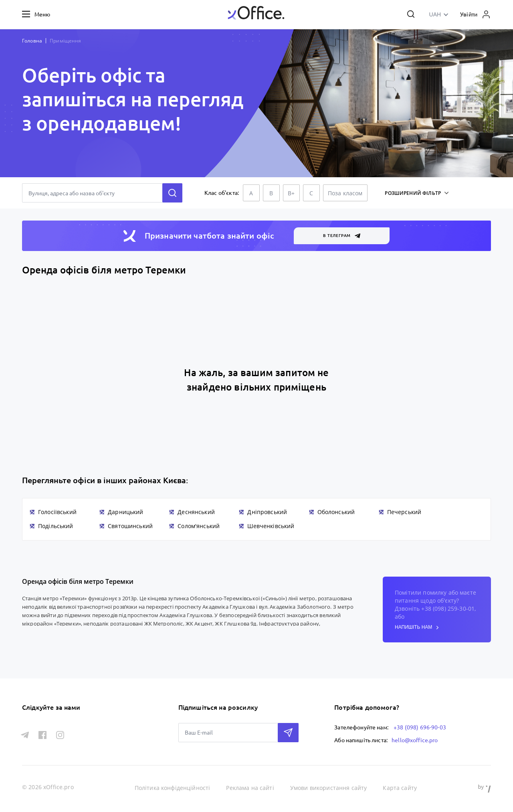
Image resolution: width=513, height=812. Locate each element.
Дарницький (126, 512)
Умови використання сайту (329, 788)
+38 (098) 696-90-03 (420, 727)
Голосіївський (57, 512)
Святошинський (130, 526)
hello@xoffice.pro (415, 740)
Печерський (404, 512)
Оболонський (336, 512)
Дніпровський (267, 512)
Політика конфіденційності (173, 788)
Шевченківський (271, 526)
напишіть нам (417, 627)
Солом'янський (199, 526)
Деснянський (196, 512)
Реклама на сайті (250, 788)
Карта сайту (400, 788)
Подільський (56, 526)
